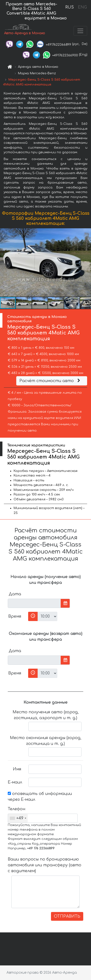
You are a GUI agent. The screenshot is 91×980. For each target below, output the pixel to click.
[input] (34, 603)
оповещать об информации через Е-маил (40, 797)
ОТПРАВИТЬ (67, 916)
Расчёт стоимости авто (50, 381)
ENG (82, 7)
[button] (87, 263)
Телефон (16, 809)
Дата (15, 594)
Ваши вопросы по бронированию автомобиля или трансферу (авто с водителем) (45, 865)
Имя (17, 769)
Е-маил (15, 782)
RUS (70, 7)
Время (15, 616)
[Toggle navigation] (80, 31)
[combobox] (18, 818)
